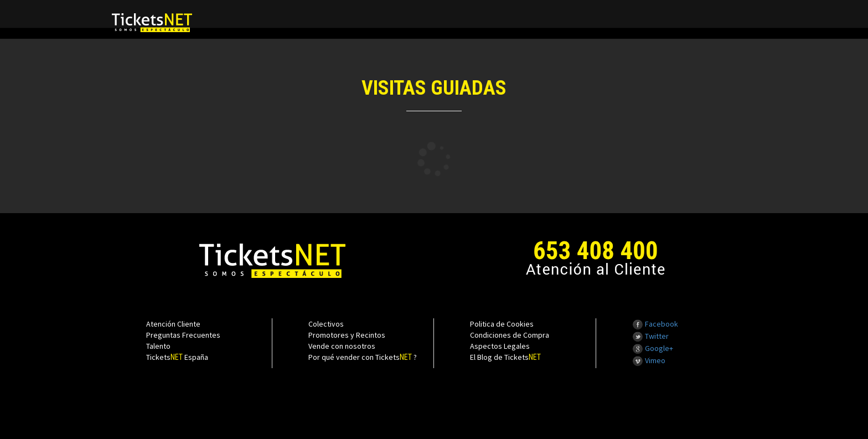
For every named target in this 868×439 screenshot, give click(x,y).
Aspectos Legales (500, 346)
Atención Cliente (173, 324)
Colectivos (326, 324)
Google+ (653, 348)
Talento (158, 346)
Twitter (650, 336)
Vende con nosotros (342, 346)
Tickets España (177, 357)
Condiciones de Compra (510, 335)
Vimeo (649, 360)
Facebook (655, 324)
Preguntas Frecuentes (183, 335)
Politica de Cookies (502, 324)
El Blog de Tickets (505, 357)
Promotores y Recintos (347, 335)
